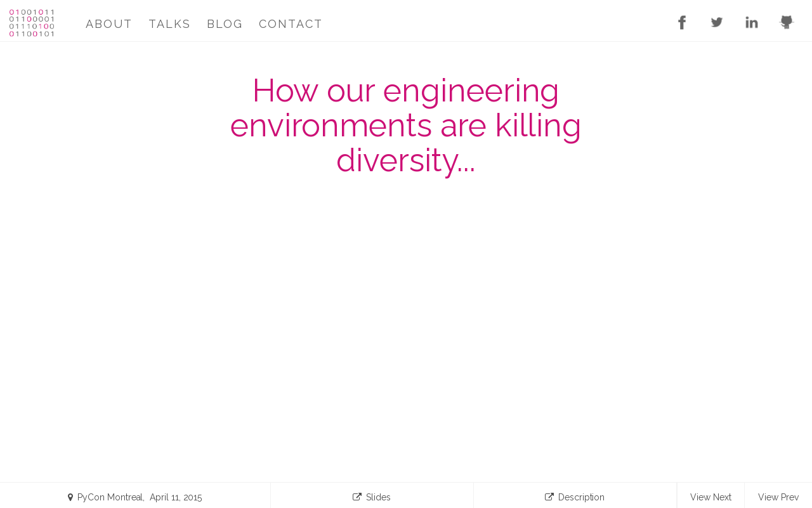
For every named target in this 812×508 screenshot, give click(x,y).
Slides (372, 500)
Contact (291, 24)
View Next (710, 497)
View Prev (778, 497)
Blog (225, 24)
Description (575, 500)
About (109, 24)
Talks (170, 24)
